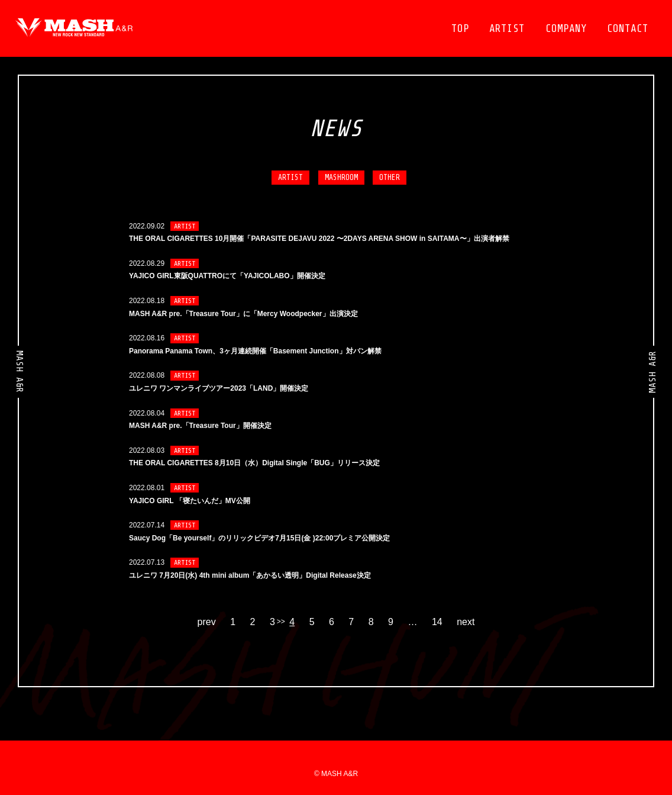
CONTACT (628, 28)
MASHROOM (341, 177)
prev (207, 622)
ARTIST (507, 28)
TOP (460, 28)
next (466, 622)
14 (437, 622)
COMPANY (566, 28)
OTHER (390, 177)
